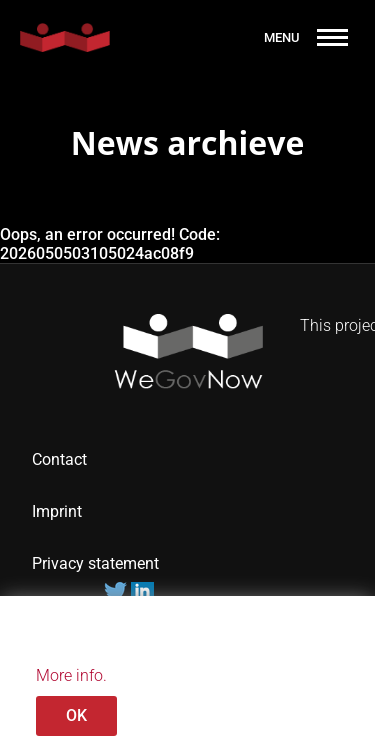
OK (76, 715)
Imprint (57, 511)
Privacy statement (97, 563)
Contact (59, 459)
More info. (71, 675)
